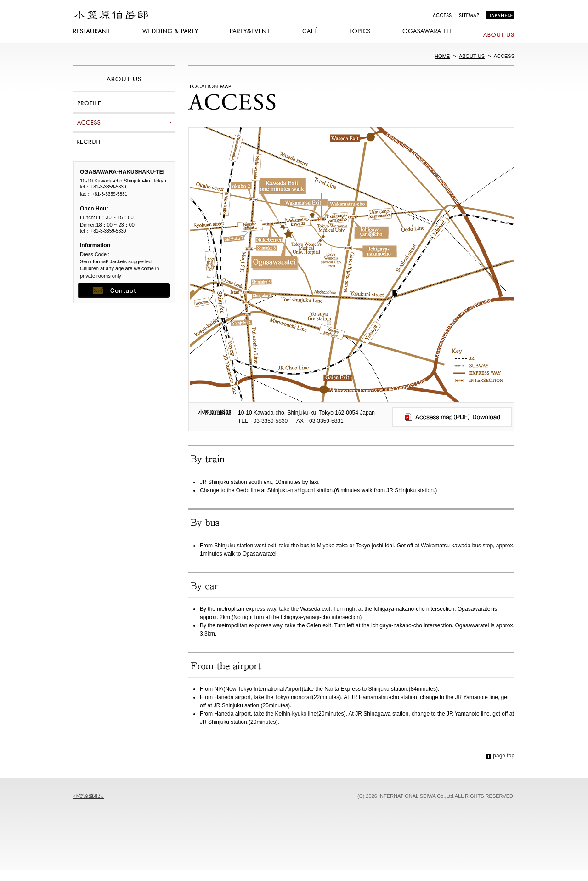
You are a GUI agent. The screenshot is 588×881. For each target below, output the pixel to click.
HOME (442, 56)
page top (504, 756)
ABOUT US (472, 56)
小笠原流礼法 (89, 796)
